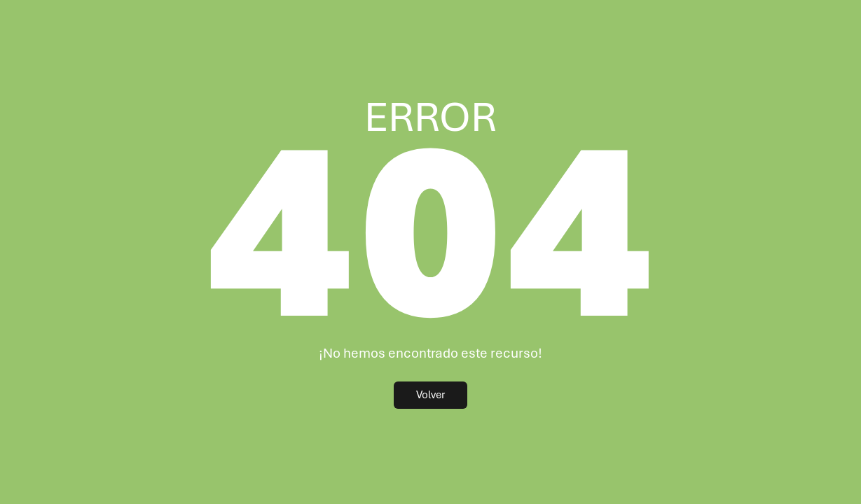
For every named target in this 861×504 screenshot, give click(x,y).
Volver (430, 395)
